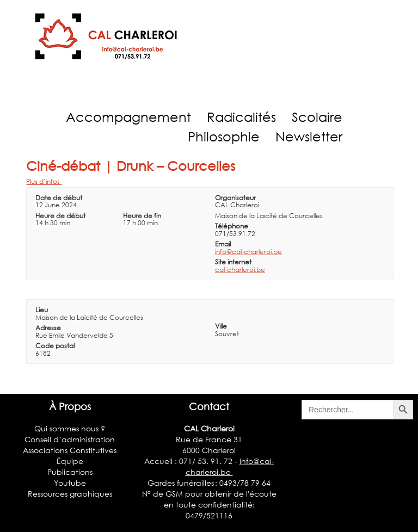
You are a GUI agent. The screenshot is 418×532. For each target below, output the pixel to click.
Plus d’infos (44, 181)
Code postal (55, 346)
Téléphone (232, 226)
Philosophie (224, 136)
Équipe (70, 461)
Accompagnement (128, 117)
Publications (70, 472)
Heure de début (60, 216)
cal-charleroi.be (240, 270)
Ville (221, 326)
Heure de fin (142, 216)
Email (223, 244)
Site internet (233, 262)
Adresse (48, 328)
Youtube (70, 483)
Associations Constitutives (70, 450)
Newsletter (309, 136)
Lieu (42, 310)
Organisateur (235, 198)
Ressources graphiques (70, 494)
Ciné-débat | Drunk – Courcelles (131, 166)
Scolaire (317, 117)
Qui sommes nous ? (70, 428)
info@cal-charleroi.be (248, 252)
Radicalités (241, 117)
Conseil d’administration (70, 439)
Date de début (59, 198)
